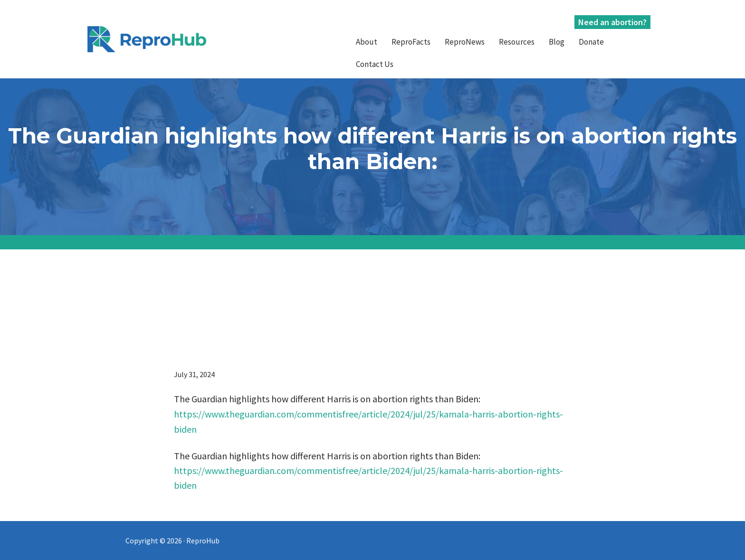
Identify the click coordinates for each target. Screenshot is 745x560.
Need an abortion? (612, 22)
